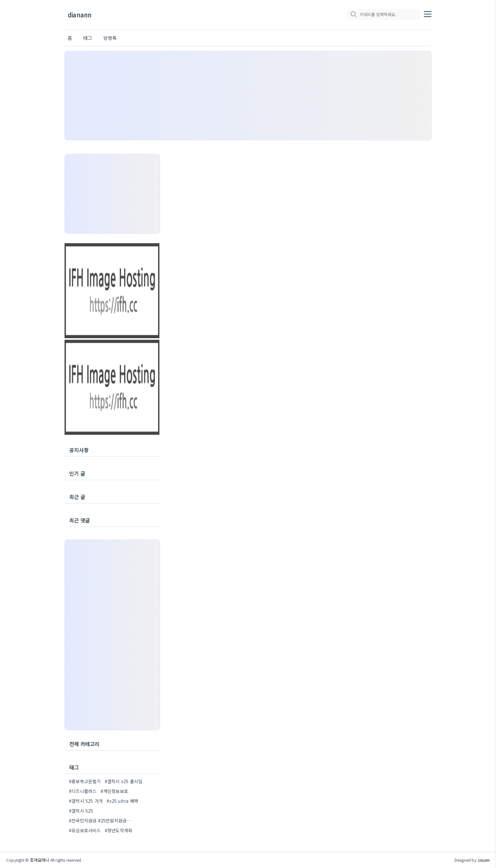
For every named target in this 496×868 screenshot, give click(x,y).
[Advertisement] (248, 96)
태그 (88, 38)
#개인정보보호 (114, 791)
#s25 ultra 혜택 (122, 801)
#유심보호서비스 (85, 830)
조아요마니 (39, 860)
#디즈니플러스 (83, 791)
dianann (80, 15)
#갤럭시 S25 (81, 811)
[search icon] (353, 15)
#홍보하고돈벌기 (85, 781)
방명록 (110, 38)
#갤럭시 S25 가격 (86, 801)
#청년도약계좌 (118, 830)
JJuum (484, 860)
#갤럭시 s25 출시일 (124, 781)
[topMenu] (428, 14)
